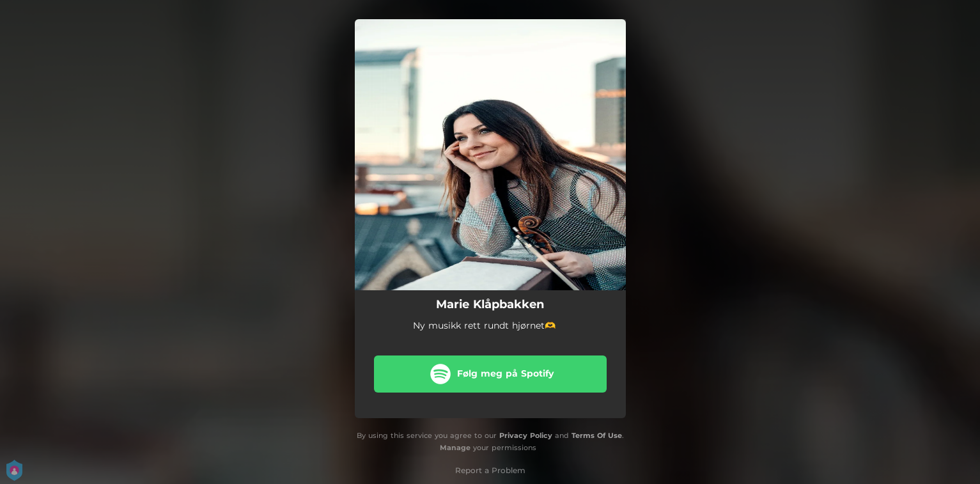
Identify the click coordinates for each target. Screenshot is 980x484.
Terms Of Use (597, 435)
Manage (455, 448)
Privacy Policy (526, 435)
